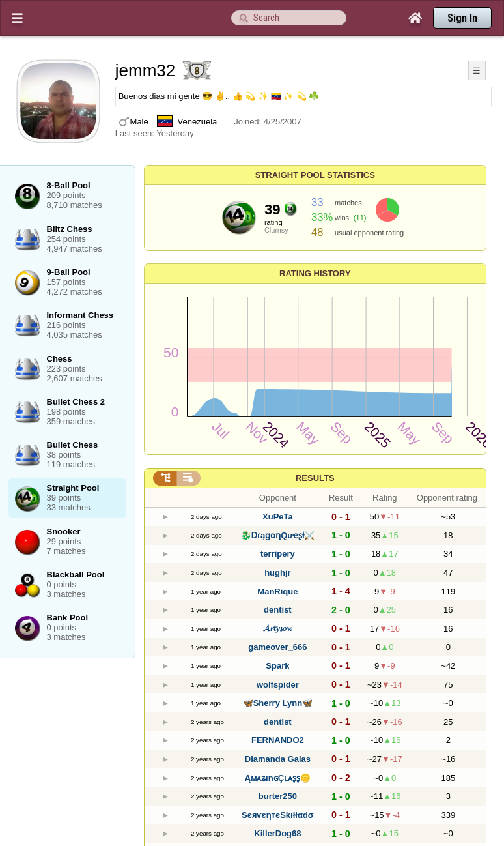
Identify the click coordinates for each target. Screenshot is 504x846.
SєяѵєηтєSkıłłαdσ (278, 815)
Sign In (462, 18)
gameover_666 (277, 647)
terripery (278, 554)
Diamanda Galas (278, 759)
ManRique (277, 591)
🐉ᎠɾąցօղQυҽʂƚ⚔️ (278, 535)
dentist (278, 610)
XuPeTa (278, 517)
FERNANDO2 (278, 740)
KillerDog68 (277, 833)
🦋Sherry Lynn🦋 (278, 703)
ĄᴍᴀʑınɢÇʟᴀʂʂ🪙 (278, 778)
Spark (277, 666)
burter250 (278, 796)
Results (315, 478)
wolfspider (278, 685)
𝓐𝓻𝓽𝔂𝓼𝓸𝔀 (277, 628)
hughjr (277, 573)
